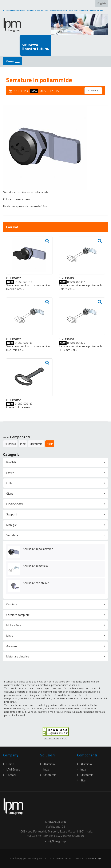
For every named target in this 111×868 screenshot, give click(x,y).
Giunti (10, 493)
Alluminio (10, 444)
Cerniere (12, 604)
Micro (10, 636)
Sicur (50, 444)
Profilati (11, 462)
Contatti (10, 775)
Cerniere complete (18, 615)
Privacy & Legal (95, 858)
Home (9, 764)
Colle (9, 483)
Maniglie (12, 525)
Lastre (10, 473)
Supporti (12, 514)
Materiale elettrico (18, 656)
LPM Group (12, 769)
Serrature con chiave (36, 583)
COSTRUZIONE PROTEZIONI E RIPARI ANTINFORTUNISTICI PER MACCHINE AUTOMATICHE (53, 11)
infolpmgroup (55, 841)
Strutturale (36, 444)
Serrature (12, 535)
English (102, 3)
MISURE (93, 91)
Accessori (12, 646)
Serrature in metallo (35, 566)
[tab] (55, 462)
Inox (23, 444)
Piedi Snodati (15, 504)
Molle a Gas (14, 625)
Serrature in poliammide (38, 549)
